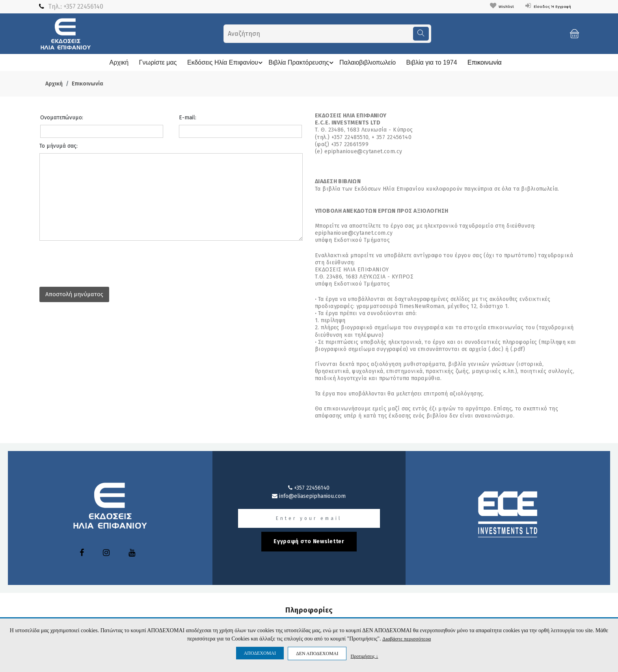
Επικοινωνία (485, 62)
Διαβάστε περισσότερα (407, 639)
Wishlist (487, 6)
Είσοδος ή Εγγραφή (542, 6)
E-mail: (188, 118)
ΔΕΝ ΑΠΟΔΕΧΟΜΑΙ (317, 653)
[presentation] (99, 262)
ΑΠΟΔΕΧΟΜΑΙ (260, 653)
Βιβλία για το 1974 (432, 62)
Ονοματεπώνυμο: (62, 118)
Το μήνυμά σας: (59, 146)
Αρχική (116, 62)
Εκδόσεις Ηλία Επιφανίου (224, 63)
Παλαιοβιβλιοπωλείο (368, 62)
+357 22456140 (83, 6)
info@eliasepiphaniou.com (309, 496)
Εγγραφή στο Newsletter (309, 541)
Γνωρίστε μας (155, 62)
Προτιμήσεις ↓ (364, 656)
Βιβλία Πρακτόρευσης (301, 63)
